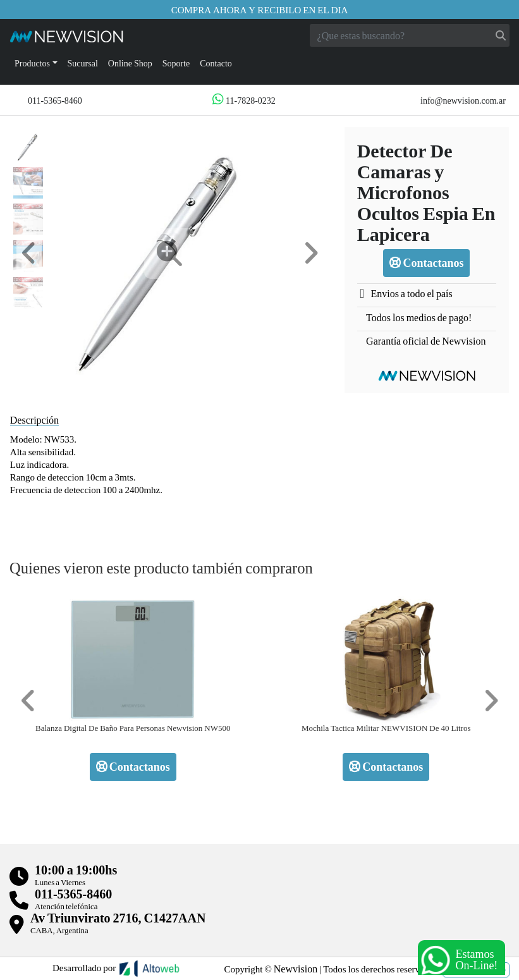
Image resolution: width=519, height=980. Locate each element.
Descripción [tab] (34, 420)
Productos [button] (32, 63)
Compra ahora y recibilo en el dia (260, 9)
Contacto (216, 63)
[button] (29, 253)
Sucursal (83, 63)
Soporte (176, 63)
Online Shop (130, 63)
